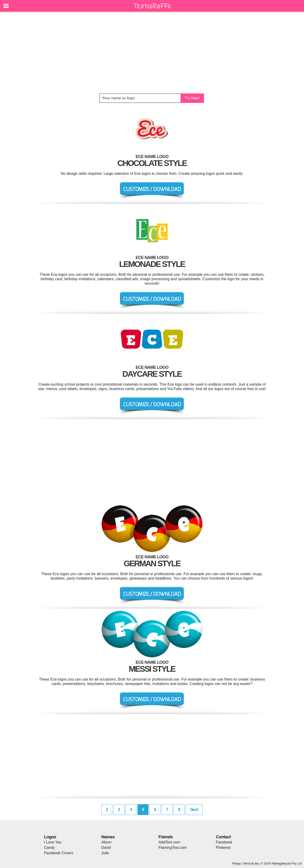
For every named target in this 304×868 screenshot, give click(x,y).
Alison (106, 842)
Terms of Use (251, 863)
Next (194, 810)
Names (108, 837)
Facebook (224, 842)
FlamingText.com (173, 848)
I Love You (53, 842)
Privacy (236, 863)
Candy (49, 848)
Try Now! (192, 98)
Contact (223, 837)
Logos (50, 837)
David (106, 848)
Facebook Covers (59, 853)
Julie (105, 853)
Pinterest (223, 848)
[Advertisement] (152, 53)
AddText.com (169, 842)
